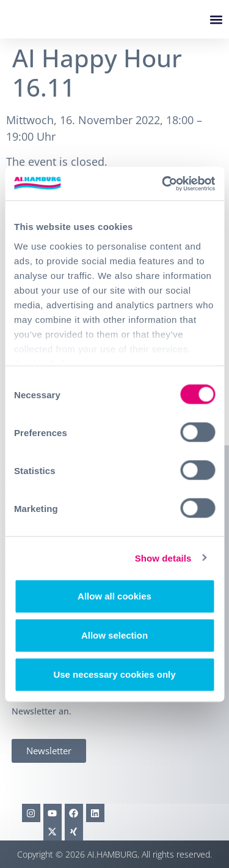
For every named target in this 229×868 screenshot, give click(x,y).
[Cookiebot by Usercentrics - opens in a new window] (163, 184)
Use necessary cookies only (114, 674)
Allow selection (114, 635)
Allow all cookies (114, 596)
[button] (216, 19)
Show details (163, 558)
